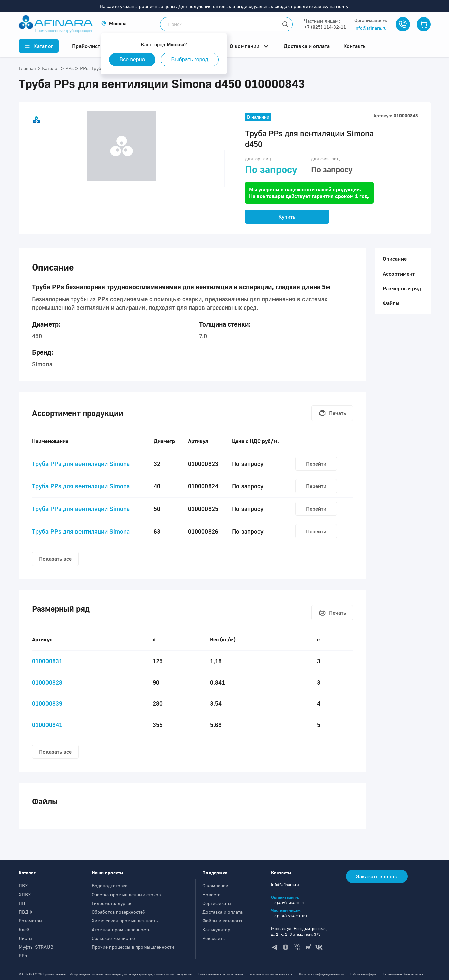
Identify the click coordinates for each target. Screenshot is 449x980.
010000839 (47, 703)
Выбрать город (190, 59)
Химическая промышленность (125, 921)
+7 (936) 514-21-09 (289, 916)
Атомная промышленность (121, 929)
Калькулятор (216, 929)
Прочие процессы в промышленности (133, 947)
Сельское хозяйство (113, 938)
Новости (212, 894)
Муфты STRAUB (36, 947)
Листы (25, 938)
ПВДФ (25, 912)
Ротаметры (30, 921)
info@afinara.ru (371, 28)
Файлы (391, 303)
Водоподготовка (109, 886)
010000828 (47, 682)
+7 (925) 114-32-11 (325, 27)
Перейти (316, 464)
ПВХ (23, 886)
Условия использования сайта (271, 974)
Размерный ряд (402, 288)
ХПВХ (25, 894)
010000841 (47, 725)
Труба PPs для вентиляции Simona (81, 464)
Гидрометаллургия (112, 903)
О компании (215, 886)
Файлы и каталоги (222, 921)
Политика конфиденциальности (321, 974)
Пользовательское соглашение (221, 974)
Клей (24, 929)
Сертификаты (217, 903)
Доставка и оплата (222, 912)
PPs (23, 956)
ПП (22, 903)
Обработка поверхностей (119, 912)
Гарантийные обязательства (403, 974)
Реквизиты (214, 938)
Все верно (132, 59)
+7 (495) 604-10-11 (289, 903)
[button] (114, 23)
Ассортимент (399, 274)
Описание (393, 259)
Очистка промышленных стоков (126, 894)
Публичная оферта (363, 974)
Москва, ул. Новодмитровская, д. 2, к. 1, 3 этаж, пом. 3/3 (299, 931)
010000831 (47, 661)
